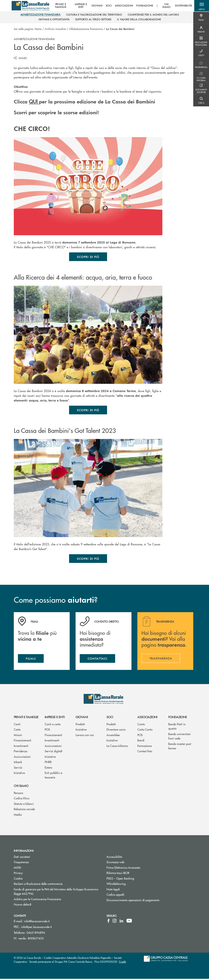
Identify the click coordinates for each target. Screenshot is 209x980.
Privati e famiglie (26, 718)
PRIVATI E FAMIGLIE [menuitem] (60, 6)
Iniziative (19, 774)
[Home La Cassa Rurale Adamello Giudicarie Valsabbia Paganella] (31, 6)
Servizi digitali (54, 752)
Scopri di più (88, 257)
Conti (17, 725)
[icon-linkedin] (121, 922)
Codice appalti (115, 896)
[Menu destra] (201, 18)
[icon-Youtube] (129, 922)
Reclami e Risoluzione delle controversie (53, 885)
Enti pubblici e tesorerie (53, 776)
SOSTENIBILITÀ (183, 6)
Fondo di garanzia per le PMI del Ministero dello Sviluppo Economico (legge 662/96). (56, 892)
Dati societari (22, 858)
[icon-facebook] (109, 922)
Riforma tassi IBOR (133, 874)
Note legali (128, 890)
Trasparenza (21, 863)
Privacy (18, 874)
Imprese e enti (55, 718)
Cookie (18, 879)
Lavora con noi (85, 736)
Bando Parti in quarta (177, 727)
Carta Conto (145, 730)
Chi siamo (21, 787)
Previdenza (20, 752)
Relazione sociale (24, 810)
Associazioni (147, 718)
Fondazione (178, 718)
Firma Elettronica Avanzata (138, 868)
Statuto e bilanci (24, 805)
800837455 (36, 939)
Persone (18, 794)
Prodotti (80, 725)
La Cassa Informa (117, 747)
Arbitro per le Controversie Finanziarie (52, 900)
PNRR (48, 763)
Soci (110, 718)
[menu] (121, 6)
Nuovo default (37, 905)
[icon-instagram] (115, 922)
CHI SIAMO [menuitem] (166, 6)
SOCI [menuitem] (108, 6)
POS (47, 730)
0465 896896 (36, 934)
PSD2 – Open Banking (135, 879)
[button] (201, 6)
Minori (18, 736)
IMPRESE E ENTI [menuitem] (80, 6)
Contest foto (145, 752)
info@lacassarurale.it (37, 922)
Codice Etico (22, 799)
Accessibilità (129, 858)
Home (38, 29)
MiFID (32, 868)
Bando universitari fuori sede (179, 737)
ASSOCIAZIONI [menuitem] (123, 6)
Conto (141, 725)
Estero (48, 768)
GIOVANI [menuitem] (96, 6)
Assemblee (113, 736)
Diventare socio (116, 730)
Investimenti (21, 747)
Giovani (82, 718)
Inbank (18, 763)
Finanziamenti (23, 741)
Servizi (18, 768)
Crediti (122, 963)
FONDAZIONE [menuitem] (144, 6)
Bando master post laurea (180, 747)
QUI (34, 101)
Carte (17, 730)
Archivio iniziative (55, 29)
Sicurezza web (130, 863)
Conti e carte (53, 725)
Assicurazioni (22, 758)
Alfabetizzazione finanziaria (86, 29)
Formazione (145, 747)
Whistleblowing (131, 885)
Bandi (141, 741)
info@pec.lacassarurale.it (36, 928)
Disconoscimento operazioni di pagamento (148, 901)
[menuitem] (41, 15)
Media (18, 816)
